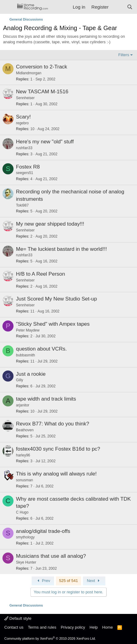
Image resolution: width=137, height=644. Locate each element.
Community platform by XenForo (50, 638)
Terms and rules (42, 627)
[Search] (130, 7)
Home (108, 627)
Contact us (14, 627)
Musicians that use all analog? (51, 556)
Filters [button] (124, 55)
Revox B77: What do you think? (53, 424)
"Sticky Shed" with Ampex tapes (53, 324)
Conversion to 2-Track (42, 67)
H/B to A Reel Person (41, 274)
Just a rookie (31, 374)
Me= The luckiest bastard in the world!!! (61, 249)
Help (94, 627)
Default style (18, 618)
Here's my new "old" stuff (45, 142)
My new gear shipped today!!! (50, 224)
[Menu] (8, 7)
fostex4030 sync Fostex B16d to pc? (58, 449)
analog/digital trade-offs (43, 531)
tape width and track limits (46, 399)
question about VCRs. (41, 349)
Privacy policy (73, 627)
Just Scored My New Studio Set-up (57, 299)
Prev (43, 581)
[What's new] (117, 7)
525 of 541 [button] (68, 581)
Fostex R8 (28, 167)
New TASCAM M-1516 (42, 92)
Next (94, 581)
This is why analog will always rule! (56, 474)
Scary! (23, 117)
